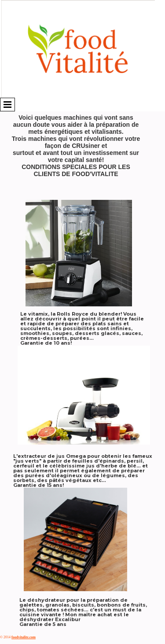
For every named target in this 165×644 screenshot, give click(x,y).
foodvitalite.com (24, 637)
